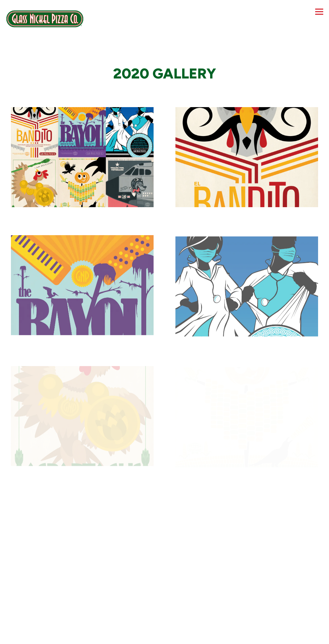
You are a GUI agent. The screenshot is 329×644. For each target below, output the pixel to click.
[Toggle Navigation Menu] (319, 12)
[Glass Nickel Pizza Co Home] (45, 18)
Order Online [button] (165, 636)
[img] (82, 157)
